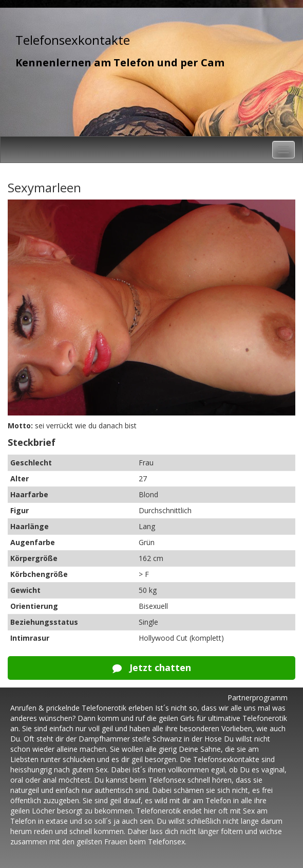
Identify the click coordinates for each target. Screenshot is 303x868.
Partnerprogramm (258, 698)
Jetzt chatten (152, 667)
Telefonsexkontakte (73, 40)
